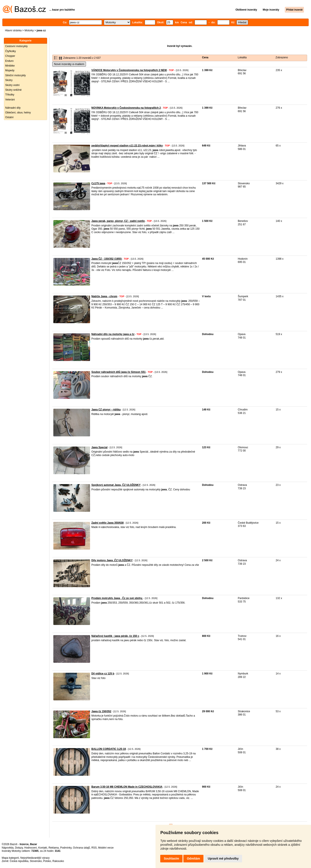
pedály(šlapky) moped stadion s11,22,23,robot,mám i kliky (127, 146)
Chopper (10, 56)
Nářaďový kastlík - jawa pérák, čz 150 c (115, 636)
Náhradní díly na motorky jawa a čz (113, 334)
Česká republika (19, 861)
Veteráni (10, 100)
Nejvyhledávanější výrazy (35, 858)
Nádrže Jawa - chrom (104, 296)
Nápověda (8, 848)
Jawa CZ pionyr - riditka (106, 410)
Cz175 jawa (98, 183)
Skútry (9, 80)
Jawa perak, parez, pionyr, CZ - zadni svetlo (118, 221)
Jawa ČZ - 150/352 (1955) (107, 259)
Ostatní (9, 117)
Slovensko (36, 861)
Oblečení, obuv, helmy (18, 113)
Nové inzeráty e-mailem (69, 64)
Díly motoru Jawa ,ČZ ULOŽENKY (112, 560)
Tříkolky (10, 95)
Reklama (54, 848)
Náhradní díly (13, 108)
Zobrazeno (282, 57)
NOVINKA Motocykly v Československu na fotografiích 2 (126, 108)
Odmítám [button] (193, 858)
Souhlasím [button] (171, 858)
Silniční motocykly (15, 75)
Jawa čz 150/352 (101, 711)
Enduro (9, 61)
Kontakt (43, 848)
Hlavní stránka (13, 30)
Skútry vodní (12, 85)
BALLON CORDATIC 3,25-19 (109, 749)
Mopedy (10, 70)
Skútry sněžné (13, 90)
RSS (94, 848)
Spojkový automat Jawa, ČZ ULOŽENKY (116, 485)
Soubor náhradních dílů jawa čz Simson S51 (118, 372)
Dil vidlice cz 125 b (103, 674)
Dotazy (19, 848)
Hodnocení (31, 848)
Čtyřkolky (10, 51)
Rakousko (58, 861)
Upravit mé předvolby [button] (223, 858)
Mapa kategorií (10, 858)
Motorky (29, 30)
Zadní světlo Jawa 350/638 (107, 523)
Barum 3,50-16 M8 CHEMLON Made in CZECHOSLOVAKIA (127, 787)
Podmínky (66, 848)
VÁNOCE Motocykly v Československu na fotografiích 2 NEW (129, 70)
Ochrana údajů (82, 848)
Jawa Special (99, 447)
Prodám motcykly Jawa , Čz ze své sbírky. (117, 598)
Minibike (10, 66)
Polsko (47, 861)
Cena (205, 57)
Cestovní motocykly (16, 46)
